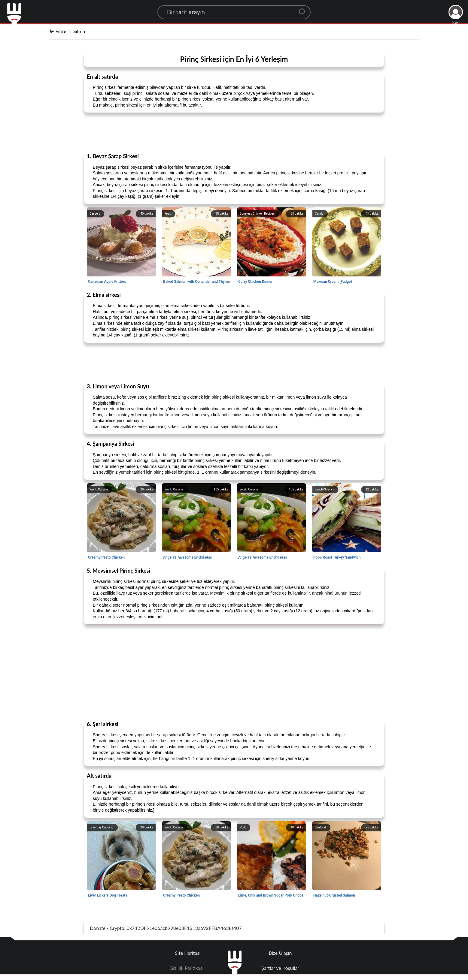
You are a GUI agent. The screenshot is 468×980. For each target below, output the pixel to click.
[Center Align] (304, 9)
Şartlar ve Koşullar (280, 968)
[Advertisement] (234, 132)
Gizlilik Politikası (187, 968)
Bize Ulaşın (280, 953)
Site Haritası (188, 953)
